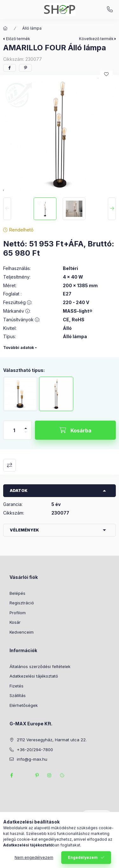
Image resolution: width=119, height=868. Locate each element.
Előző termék (18, 39)
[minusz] (26, 435)
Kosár (15, 622)
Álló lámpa (32, 28)
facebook (11, 775)
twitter (24, 775)
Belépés (17, 593)
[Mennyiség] (14, 430)
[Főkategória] (5, 28)
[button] (60, 135)
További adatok (19, 348)
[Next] (112, 209)
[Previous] (7, 209)
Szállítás (18, 695)
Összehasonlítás (10, 465)
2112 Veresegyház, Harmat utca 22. (52, 740)
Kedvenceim (22, 632)
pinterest (37, 775)
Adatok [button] (19, 491)
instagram (50, 775)
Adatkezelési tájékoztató (34, 676)
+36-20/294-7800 (110, 10)
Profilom (18, 613)
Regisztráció (22, 603)
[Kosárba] (75, 430)
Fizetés (17, 686)
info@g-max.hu (32, 759)
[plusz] (26, 426)
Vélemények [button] (24, 530)
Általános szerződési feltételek (40, 666)
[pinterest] (25, 68)
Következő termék (96, 39)
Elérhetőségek (24, 705)
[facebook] (10, 68)
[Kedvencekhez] (106, 74)
